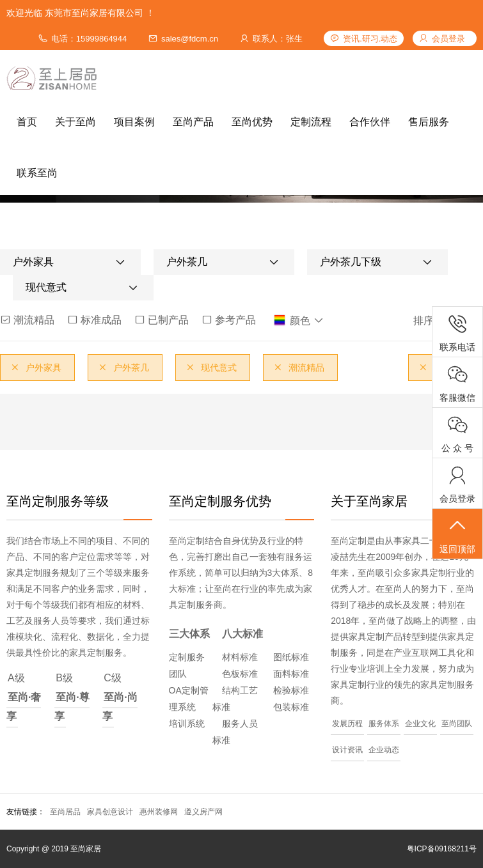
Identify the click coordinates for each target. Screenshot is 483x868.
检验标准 (291, 690)
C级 (120, 699)
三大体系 (189, 634)
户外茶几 (123, 368)
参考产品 (229, 320)
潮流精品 (27, 320)
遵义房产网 (203, 812)
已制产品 (162, 320)
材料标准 (240, 657)
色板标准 (240, 674)
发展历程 (347, 724)
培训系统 (187, 724)
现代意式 (211, 368)
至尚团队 (457, 724)
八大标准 (242, 634)
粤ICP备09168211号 (442, 849)
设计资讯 (347, 750)
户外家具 (36, 368)
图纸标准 (291, 657)
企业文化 (420, 724)
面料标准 (291, 674)
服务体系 (384, 724)
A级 (24, 699)
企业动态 (384, 750)
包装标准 (291, 707)
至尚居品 (65, 812)
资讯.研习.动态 (370, 39)
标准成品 (94, 320)
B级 (72, 699)
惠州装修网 (159, 812)
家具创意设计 (110, 812)
